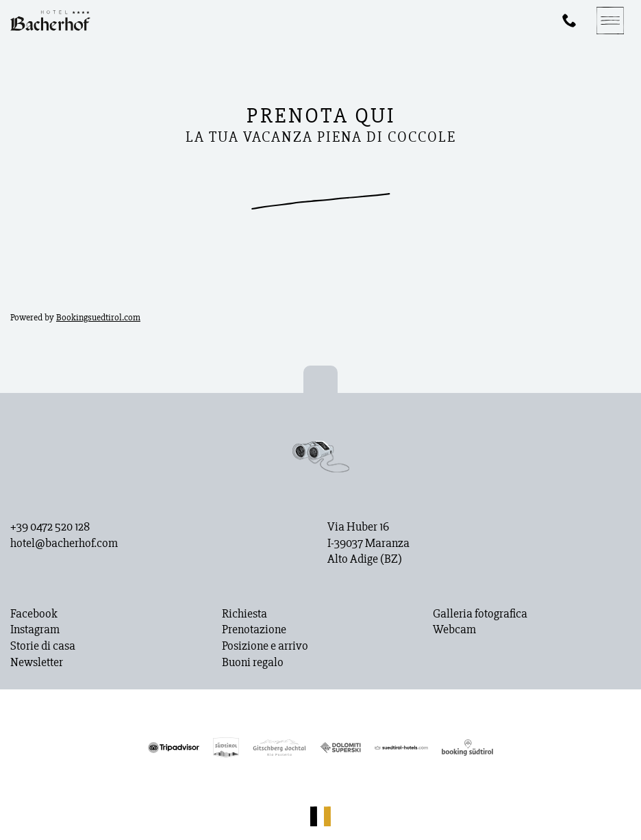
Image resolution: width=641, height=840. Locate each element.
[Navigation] (610, 21)
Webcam (454, 630)
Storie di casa (43, 646)
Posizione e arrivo (265, 646)
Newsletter (37, 663)
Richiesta (244, 614)
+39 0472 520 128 (50, 527)
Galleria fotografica (480, 614)
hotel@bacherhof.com (64, 544)
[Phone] (569, 21)
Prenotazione (254, 630)
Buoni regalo (253, 663)
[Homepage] (50, 21)
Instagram (35, 630)
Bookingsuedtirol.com (98, 317)
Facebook (34, 614)
